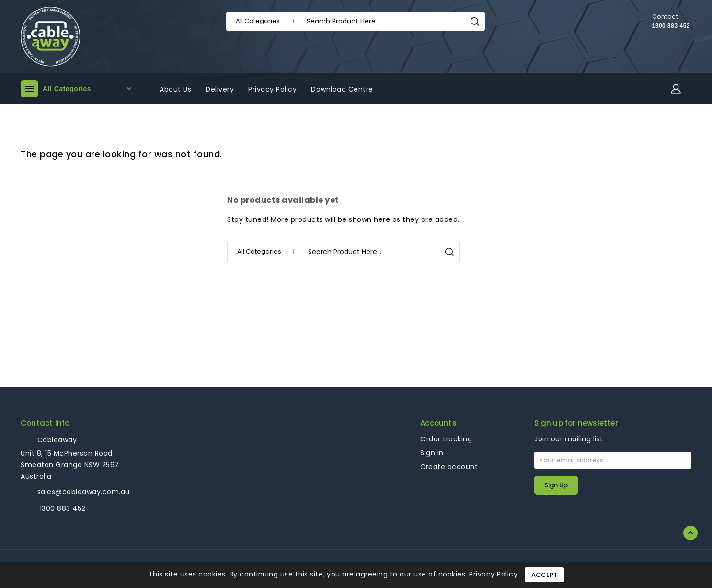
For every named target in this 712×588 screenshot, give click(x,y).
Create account (449, 467)
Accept (544, 575)
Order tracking (446, 439)
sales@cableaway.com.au (84, 492)
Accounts (438, 423)
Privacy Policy (493, 574)
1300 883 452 (671, 26)
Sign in (432, 453)
